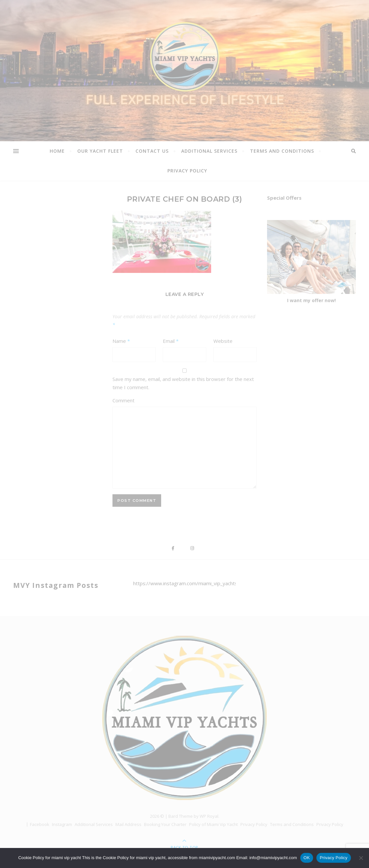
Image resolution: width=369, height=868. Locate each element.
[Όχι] (361, 858)
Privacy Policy (333, 858)
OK (307, 858)
